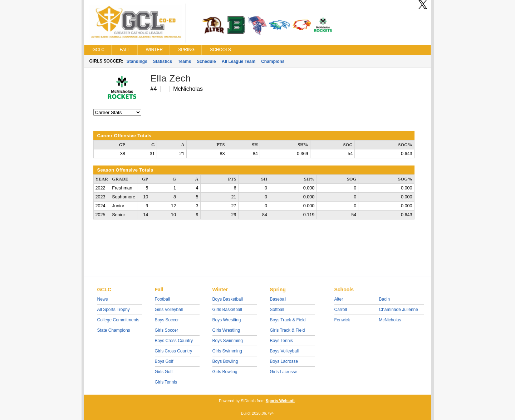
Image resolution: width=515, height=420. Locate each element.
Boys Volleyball (285, 351)
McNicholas (390, 320)
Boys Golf (164, 361)
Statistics (163, 61)
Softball (277, 310)
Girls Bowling (225, 372)
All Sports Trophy (114, 310)
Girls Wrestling (226, 330)
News (103, 299)
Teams (184, 61)
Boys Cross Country (174, 341)
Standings (137, 61)
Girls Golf (164, 372)
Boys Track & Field (288, 320)
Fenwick (342, 320)
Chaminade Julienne (399, 310)
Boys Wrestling (227, 320)
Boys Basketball (228, 299)
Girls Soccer (166, 330)
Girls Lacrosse (284, 372)
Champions (273, 61)
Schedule (206, 61)
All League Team (239, 61)
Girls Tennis (166, 382)
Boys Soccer (167, 320)
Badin (385, 299)
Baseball (278, 299)
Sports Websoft (280, 401)
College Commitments (118, 320)
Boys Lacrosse (284, 361)
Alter (339, 299)
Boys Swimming (228, 341)
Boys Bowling (225, 361)
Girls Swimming (227, 351)
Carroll (341, 310)
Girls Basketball (227, 310)
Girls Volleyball (169, 310)
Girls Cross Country (174, 351)
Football (163, 299)
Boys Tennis (281, 341)
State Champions (114, 330)
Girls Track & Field (288, 330)
